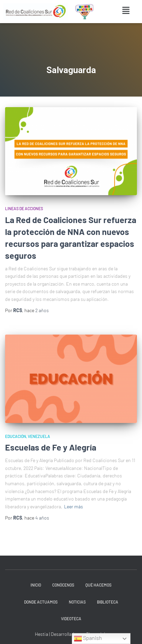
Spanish (88, 639)
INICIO (36, 585)
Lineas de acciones (24, 208)
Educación (16, 436)
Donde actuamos (41, 602)
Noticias (77, 602)
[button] (126, 10)
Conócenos (63, 585)
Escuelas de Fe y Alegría (51, 447)
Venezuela (39, 436)
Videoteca (71, 618)
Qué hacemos (98, 585)
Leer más (74, 506)
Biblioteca (108, 602)
